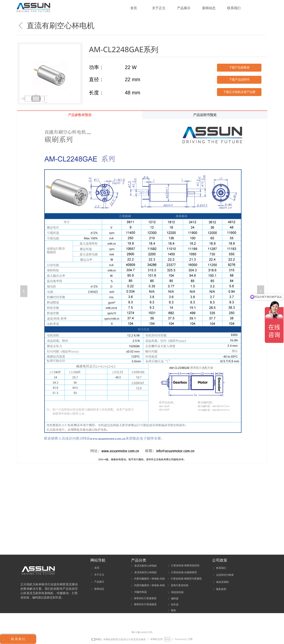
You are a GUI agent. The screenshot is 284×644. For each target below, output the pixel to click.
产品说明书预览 (205, 115)
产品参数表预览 (80, 115)
